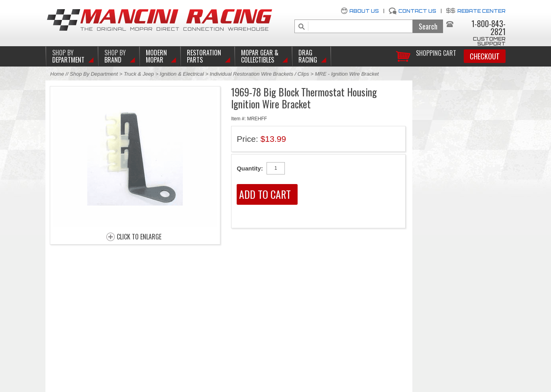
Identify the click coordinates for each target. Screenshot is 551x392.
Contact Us (417, 11)
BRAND (115, 56)
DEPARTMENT (68, 56)
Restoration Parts (204, 56)
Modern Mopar (156, 56)
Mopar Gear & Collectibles (260, 56)
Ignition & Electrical (182, 74)
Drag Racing (308, 56)
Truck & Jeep (139, 74)
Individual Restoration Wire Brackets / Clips (260, 74)
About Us (364, 11)
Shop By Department (94, 74)
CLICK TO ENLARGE (139, 237)
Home (57, 74)
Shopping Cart (436, 52)
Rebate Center (481, 11)
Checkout (485, 56)
